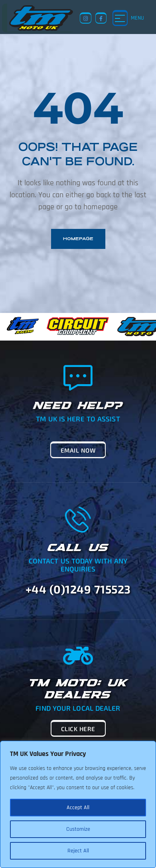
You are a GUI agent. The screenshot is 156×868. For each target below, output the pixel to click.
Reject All (78, 851)
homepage (78, 239)
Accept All (78, 808)
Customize (78, 829)
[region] (78, 804)
